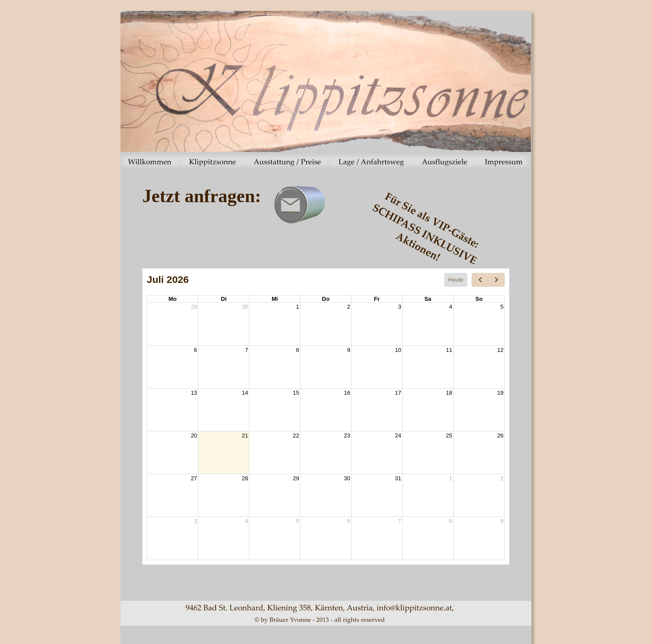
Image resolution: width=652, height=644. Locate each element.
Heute (456, 280)
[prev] (480, 280)
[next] (497, 280)
